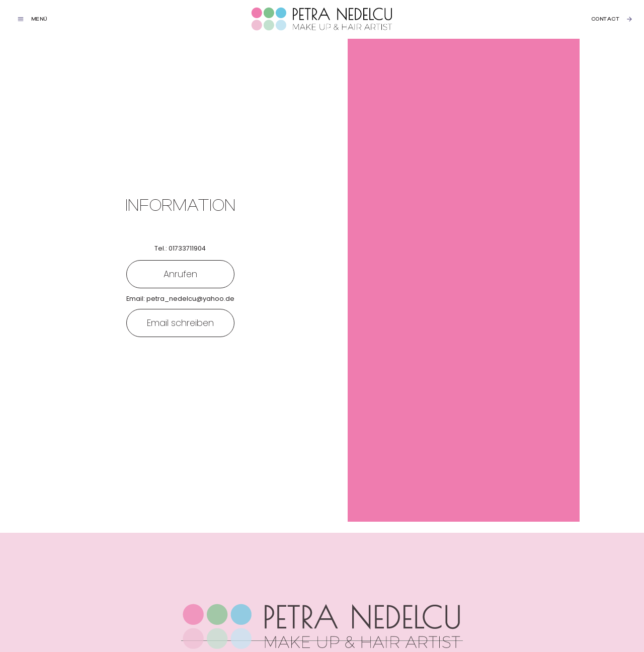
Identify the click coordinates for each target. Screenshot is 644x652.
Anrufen (180, 274)
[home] (322, 19)
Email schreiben (180, 323)
